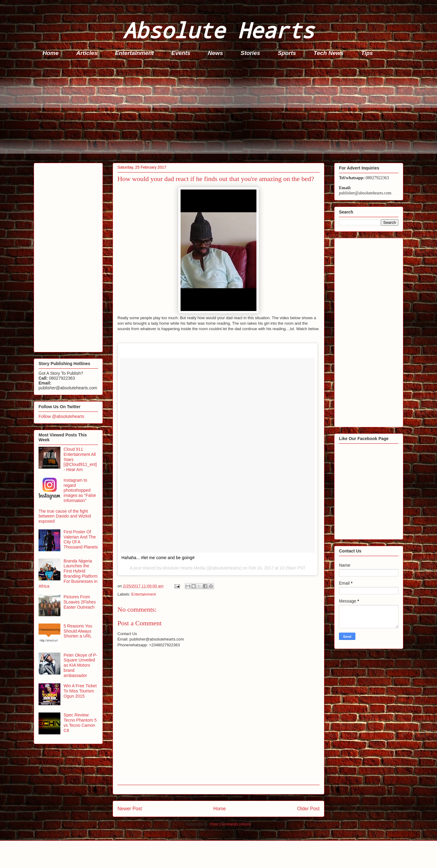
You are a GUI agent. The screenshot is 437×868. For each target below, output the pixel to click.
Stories (250, 53)
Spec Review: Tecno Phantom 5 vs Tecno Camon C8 (80, 723)
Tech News (329, 53)
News (215, 53)
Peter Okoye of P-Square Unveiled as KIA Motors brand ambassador (81, 665)
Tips (367, 53)
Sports (287, 53)
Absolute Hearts (218, 30)
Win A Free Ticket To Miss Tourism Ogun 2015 (80, 691)
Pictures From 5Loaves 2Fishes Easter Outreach (80, 602)
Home (51, 53)
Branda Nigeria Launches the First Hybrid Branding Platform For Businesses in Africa (68, 574)
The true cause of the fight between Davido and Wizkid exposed (65, 516)
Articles (87, 53)
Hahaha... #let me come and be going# (158, 558)
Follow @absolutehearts (61, 416)
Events (181, 53)
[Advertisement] (216, 111)
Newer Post (130, 809)
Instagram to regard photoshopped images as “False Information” (80, 490)
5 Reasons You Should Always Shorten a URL (78, 631)
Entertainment (134, 53)
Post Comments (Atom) (230, 824)
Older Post (308, 809)
